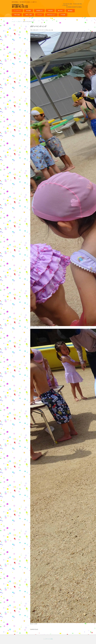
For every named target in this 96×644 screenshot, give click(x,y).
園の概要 (29, 11)
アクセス (40, 15)
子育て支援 (17, 15)
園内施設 (70, 11)
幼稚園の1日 (39, 11)
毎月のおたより (51, 15)
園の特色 (60, 11)
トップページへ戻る (48, 639)
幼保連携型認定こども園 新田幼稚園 (27, 7)
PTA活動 (63, 15)
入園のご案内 (29, 15)
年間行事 (50, 11)
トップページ (17, 11)
